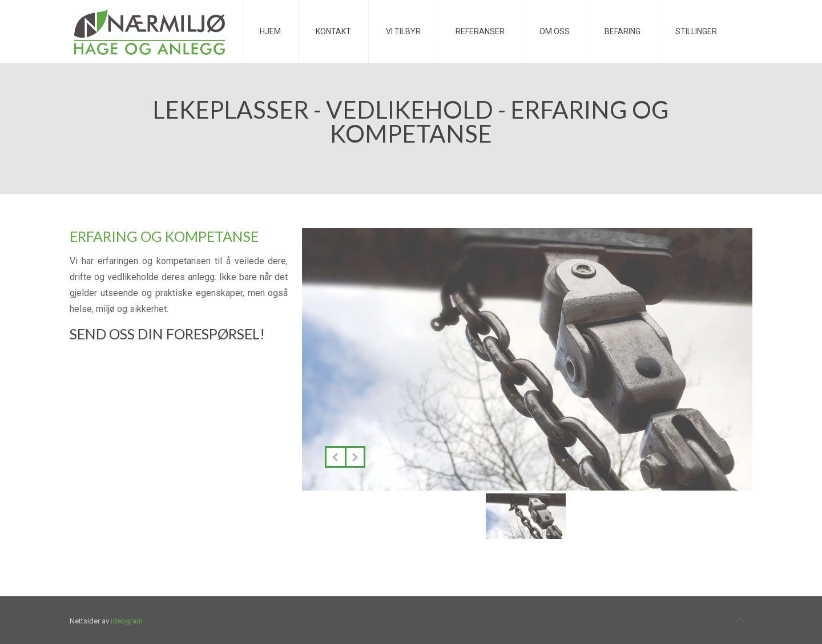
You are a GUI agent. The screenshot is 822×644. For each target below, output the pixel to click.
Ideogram (127, 621)
